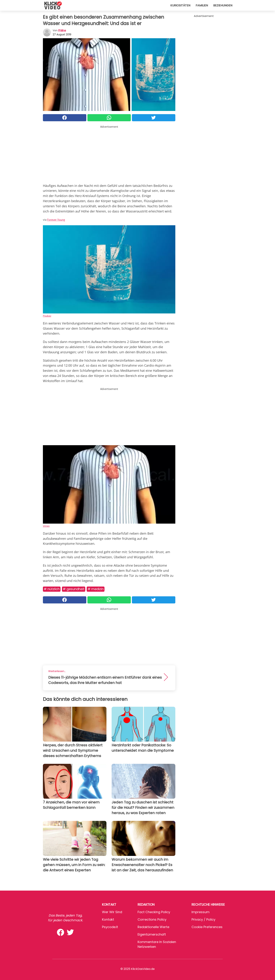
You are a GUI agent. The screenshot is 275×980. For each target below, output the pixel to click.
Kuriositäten (180, 5)
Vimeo (46, 526)
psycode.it (110, 927)
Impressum (201, 912)
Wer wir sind (112, 912)
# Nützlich (52, 589)
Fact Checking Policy (154, 912)
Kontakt (108, 919)
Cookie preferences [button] (207, 927)
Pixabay (47, 316)
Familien (202, 5)
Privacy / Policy (203, 919)
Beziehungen (223, 5)
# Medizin (96, 589)
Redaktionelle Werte (153, 927)
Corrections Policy (152, 919)
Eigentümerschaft (152, 934)
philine (62, 30)
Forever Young (56, 220)
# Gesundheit (74, 589)
